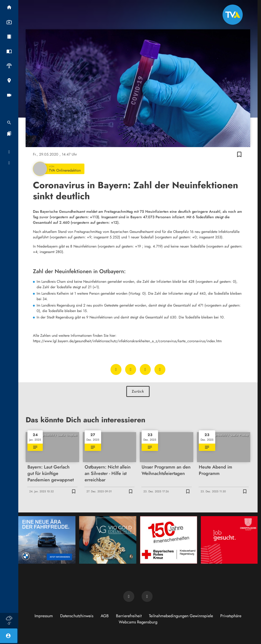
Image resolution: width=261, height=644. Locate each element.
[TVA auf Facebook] (129, 596)
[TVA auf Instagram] (147, 596)
